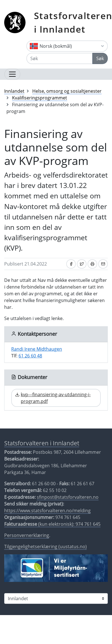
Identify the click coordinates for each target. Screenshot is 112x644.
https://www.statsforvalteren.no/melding (47, 511)
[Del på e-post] (103, 264)
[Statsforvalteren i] (56, 598)
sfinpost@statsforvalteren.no (68, 497)
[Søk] (60, 58)
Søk (100, 58)
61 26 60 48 (30, 356)
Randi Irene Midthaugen (37, 349)
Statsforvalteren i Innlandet (42, 443)
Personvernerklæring (27, 535)
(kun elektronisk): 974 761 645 (52, 524)
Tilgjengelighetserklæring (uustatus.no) (45, 547)
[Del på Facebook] (71, 264)
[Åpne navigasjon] (12, 74)
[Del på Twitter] (82, 264)
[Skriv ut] (92, 264)
